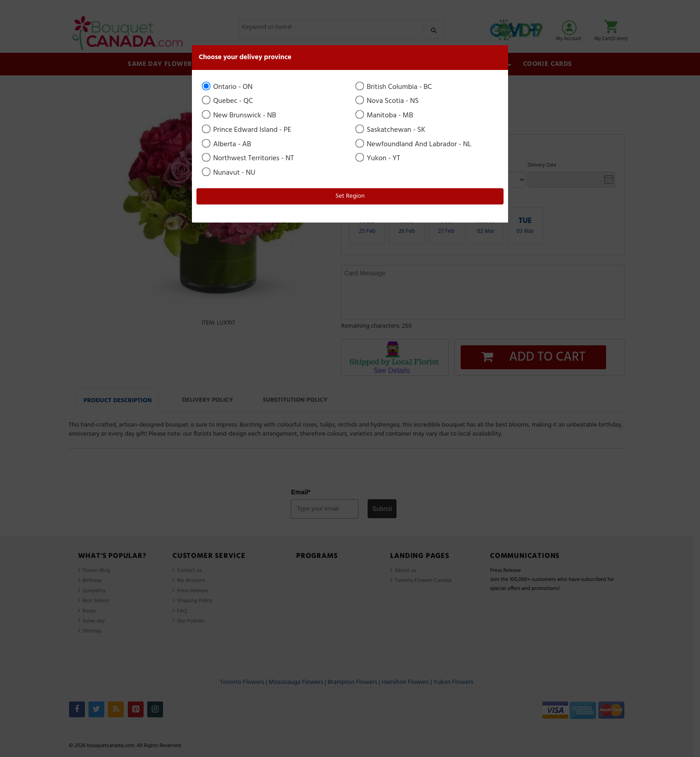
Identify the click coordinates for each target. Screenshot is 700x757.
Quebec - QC (228, 101)
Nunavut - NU (229, 173)
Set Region (350, 196)
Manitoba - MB (385, 116)
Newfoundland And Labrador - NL (414, 144)
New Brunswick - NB (240, 116)
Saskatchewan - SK (391, 130)
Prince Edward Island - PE (247, 130)
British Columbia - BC (394, 87)
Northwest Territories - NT (249, 158)
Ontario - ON (228, 87)
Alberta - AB (227, 144)
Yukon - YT (378, 158)
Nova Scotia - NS (388, 101)
